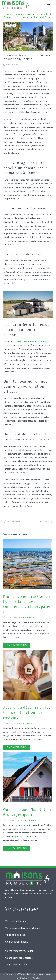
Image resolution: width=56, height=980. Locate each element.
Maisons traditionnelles (17, 921)
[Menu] (52, 5)
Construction (12, 65)
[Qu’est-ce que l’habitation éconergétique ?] (28, 801)
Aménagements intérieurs (19, 951)
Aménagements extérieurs (19, 958)
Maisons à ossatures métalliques (22, 928)
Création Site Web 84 (30, 978)
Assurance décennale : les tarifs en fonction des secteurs (27, 713)
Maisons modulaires (16, 935)
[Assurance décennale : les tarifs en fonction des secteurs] (28, 699)
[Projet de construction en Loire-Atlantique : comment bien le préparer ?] (28, 588)
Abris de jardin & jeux (16, 942)
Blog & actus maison (16, 965)
